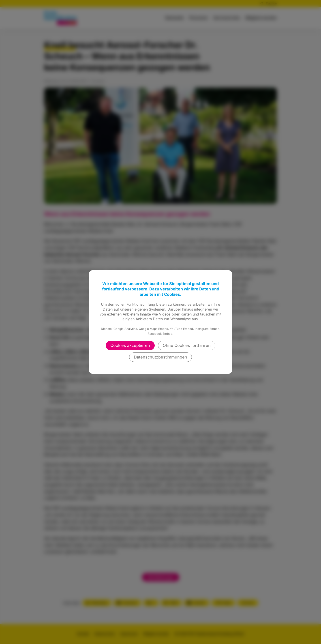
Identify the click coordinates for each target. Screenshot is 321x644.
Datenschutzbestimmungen (160, 357)
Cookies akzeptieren (130, 345)
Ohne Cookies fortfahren (187, 345)
